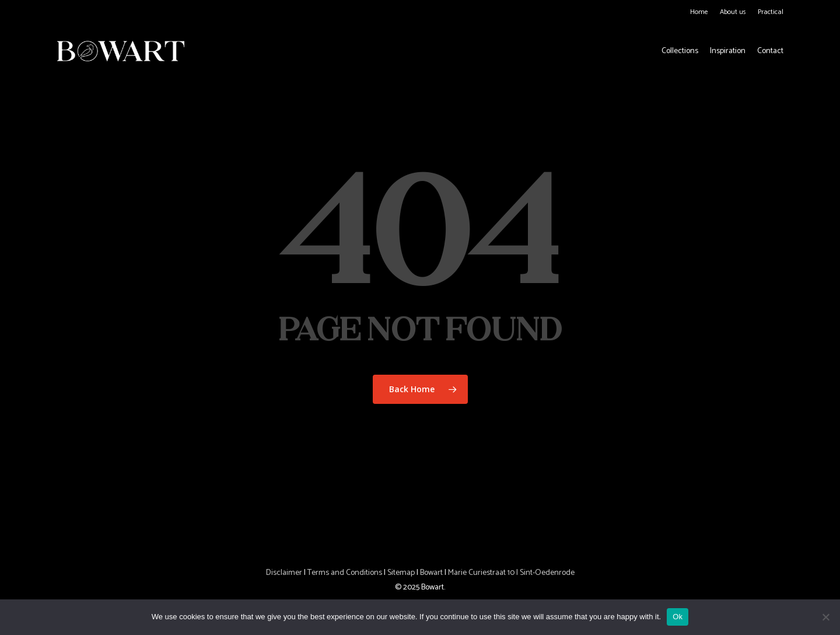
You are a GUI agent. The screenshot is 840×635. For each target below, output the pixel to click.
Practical (771, 12)
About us (733, 12)
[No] (825, 617)
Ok (678, 617)
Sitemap (401, 573)
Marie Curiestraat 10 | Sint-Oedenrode (511, 573)
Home (699, 12)
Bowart (432, 573)
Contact (770, 51)
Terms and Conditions (345, 573)
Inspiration (728, 51)
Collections (680, 51)
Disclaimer (284, 573)
